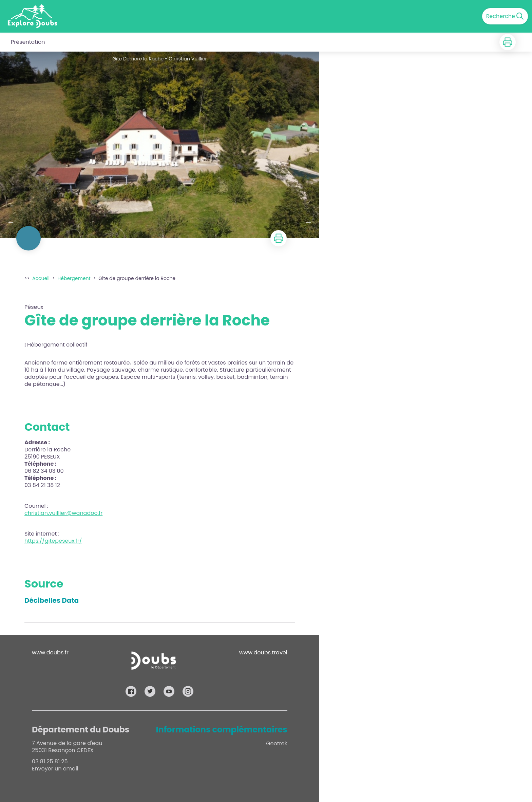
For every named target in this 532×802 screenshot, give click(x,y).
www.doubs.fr (50, 652)
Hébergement (74, 278)
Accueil (41, 278)
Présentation (28, 42)
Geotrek (277, 743)
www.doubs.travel (263, 652)
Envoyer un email (55, 769)
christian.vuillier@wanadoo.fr (63, 513)
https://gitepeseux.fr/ (53, 541)
